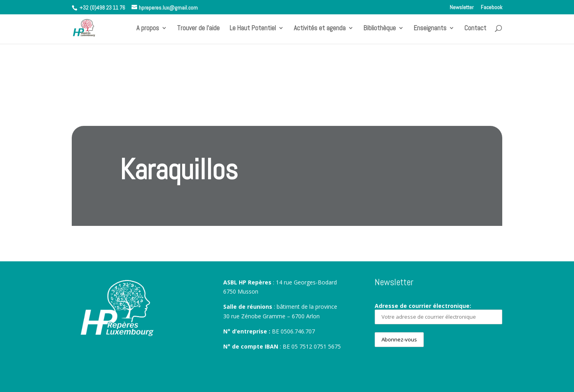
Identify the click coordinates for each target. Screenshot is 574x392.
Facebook (491, 8)
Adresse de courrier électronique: (438, 313)
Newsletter (462, 8)
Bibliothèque (380, 29)
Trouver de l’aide (198, 29)
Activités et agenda (320, 29)
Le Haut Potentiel (253, 29)
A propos (148, 29)
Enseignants (430, 29)
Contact (475, 29)
